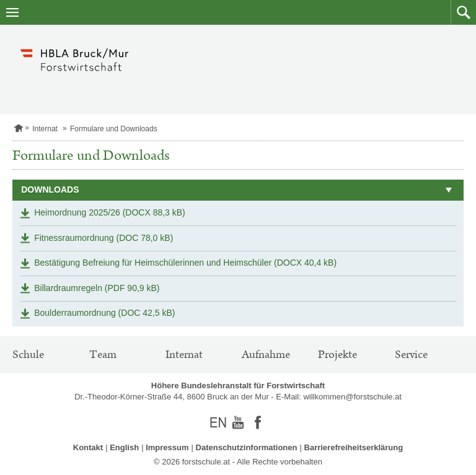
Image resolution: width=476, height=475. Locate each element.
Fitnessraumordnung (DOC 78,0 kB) (104, 238)
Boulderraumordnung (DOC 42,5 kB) (104, 313)
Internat (45, 129)
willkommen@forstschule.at (352, 397)
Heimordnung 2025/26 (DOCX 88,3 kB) (110, 212)
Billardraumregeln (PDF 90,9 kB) (97, 288)
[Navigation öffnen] (12, 12)
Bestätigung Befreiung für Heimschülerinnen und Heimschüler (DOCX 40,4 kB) (185, 263)
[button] (463, 12)
